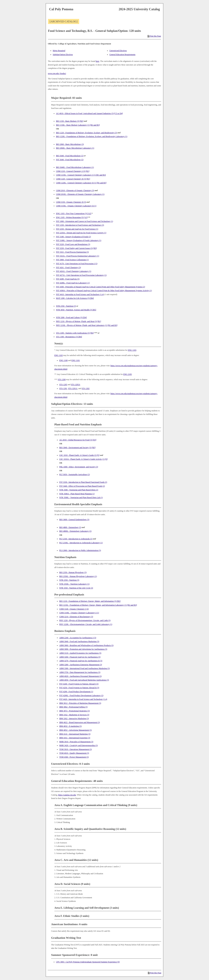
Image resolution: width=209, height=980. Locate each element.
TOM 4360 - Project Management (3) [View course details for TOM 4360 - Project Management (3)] (74, 757)
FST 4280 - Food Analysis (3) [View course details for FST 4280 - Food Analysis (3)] (68, 279)
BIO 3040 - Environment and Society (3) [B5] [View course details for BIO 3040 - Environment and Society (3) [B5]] (77, 448)
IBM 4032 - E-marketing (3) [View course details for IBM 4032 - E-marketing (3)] (70, 726)
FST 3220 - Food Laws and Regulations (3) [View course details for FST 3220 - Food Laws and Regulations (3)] (73, 244)
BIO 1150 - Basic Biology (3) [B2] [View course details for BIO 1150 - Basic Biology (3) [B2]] (70, 121)
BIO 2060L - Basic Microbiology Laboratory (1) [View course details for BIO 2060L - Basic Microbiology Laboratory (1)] (75, 148)
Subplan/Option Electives (63, 55)
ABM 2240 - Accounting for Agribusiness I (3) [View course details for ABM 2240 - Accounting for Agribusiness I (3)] (78, 638)
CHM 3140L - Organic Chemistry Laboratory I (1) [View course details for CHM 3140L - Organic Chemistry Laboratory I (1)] (79, 613)
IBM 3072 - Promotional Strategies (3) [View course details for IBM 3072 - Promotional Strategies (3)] (74, 711)
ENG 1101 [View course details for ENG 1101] (76, 360)
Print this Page (154, 36)
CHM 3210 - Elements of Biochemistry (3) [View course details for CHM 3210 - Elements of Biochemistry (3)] (76, 617)
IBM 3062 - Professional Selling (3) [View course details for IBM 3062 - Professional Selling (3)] (73, 707)
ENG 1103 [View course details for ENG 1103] (132, 350)
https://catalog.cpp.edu (67, 795)
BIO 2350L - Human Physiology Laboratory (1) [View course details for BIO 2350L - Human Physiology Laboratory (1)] (78, 576)
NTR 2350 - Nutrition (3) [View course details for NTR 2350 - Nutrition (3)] (66, 306)
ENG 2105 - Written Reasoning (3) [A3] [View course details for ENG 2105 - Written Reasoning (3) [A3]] (72, 217)
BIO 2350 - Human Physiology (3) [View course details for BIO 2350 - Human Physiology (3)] (73, 572)
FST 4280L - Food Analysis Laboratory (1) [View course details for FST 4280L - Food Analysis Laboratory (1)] (73, 283)
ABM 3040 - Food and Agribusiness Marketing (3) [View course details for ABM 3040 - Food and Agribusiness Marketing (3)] (79, 641)
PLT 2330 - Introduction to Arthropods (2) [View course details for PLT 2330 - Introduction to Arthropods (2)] (76, 539)
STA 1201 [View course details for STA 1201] (63, 388)
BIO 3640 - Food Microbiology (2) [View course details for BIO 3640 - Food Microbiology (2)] (70, 156)
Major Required (59, 51)
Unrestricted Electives (118, 51)
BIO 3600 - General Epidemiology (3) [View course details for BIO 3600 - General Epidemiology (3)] (74, 520)
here (98, 61)
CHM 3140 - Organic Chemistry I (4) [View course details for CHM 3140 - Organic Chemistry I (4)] (74, 609)
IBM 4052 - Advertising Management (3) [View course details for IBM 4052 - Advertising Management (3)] (75, 730)
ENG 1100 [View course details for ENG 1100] (63, 360)
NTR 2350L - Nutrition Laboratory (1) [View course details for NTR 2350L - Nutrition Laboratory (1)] (74, 584)
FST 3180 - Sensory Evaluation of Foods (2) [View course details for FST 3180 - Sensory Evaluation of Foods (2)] (73, 237)
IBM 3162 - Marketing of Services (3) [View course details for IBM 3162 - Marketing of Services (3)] (74, 715)
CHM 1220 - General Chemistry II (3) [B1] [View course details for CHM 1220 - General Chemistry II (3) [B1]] (73, 179)
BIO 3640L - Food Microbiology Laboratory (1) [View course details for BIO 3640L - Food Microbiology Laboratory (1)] (75, 167)
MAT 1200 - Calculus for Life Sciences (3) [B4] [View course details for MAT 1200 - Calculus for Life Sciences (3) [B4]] (75, 298)
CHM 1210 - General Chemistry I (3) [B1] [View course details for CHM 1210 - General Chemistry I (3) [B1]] (73, 171)
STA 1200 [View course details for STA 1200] (62, 379)
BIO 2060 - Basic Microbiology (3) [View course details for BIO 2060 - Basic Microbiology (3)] (70, 144)
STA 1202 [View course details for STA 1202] (86, 388)
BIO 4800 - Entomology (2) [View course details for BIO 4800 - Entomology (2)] (70, 527)
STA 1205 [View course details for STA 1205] (63, 385)
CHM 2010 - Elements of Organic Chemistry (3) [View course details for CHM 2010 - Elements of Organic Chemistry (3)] (75, 190)
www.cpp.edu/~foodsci (57, 73)
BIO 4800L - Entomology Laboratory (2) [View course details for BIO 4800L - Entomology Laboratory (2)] (75, 531)
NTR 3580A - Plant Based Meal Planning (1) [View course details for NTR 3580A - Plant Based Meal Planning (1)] (77, 494)
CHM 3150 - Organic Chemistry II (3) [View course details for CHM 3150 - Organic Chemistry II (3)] (71, 202)
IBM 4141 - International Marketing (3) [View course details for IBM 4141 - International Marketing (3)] (75, 734)
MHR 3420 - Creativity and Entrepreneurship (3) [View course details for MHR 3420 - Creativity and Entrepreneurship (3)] (78, 745)
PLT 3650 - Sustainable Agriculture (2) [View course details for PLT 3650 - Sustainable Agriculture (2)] (75, 474)
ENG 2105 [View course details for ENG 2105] (128, 374)
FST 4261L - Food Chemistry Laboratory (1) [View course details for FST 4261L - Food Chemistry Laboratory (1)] (74, 271)
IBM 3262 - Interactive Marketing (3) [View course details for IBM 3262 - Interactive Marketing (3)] (74, 719)
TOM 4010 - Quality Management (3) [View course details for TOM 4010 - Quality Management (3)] (74, 753)
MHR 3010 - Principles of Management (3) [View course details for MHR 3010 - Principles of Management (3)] (76, 742)
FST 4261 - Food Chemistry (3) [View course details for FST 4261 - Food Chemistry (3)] (68, 268)
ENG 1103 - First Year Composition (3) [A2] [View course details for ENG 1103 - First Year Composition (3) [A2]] (74, 213)
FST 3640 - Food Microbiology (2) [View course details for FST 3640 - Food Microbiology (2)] (70, 160)
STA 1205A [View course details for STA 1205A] (75, 385)
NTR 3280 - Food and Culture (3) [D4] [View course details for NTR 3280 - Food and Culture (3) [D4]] (71, 317)
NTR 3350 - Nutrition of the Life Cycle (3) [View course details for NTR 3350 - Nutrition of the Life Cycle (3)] (76, 588)
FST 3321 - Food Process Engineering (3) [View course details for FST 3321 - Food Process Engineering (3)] (72, 252)
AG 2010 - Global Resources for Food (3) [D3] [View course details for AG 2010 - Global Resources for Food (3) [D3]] (78, 440)
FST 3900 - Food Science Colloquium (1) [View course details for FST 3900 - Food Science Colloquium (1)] (72, 260)
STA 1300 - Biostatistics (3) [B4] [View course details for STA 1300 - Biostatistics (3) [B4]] (69, 337)
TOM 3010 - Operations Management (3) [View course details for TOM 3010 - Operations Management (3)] (76, 749)
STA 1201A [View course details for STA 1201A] (73, 388)
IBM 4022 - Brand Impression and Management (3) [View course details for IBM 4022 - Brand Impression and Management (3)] (80, 722)
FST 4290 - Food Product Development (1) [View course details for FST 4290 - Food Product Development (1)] (76, 692)
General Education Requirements (122, 55)
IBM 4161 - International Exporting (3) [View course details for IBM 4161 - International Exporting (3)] (75, 738)
